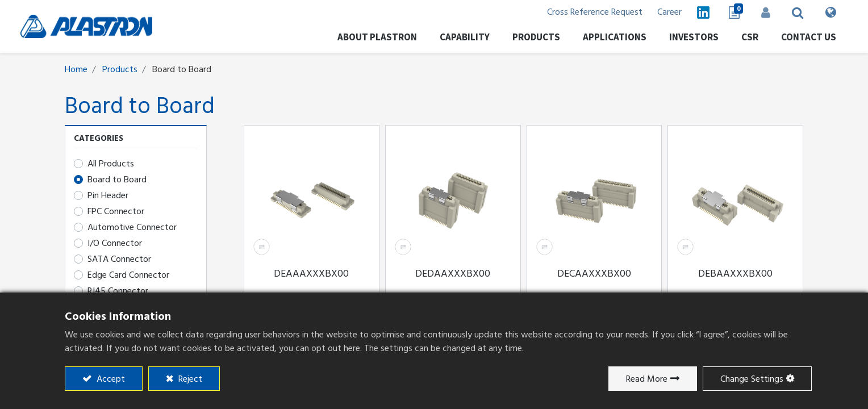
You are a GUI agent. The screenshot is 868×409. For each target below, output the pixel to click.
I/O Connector (115, 244)
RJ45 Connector (118, 291)
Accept (110, 379)
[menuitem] (680, 39)
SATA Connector (119, 260)
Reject (189, 379)
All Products (111, 164)
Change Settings (752, 379)
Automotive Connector (132, 228)
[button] (785, 12)
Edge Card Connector (128, 276)
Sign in (752, 12)
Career (652, 12)
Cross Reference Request (575, 12)
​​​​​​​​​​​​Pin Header (108, 196)
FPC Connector (116, 212)
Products (120, 70)
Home (76, 70)
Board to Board (117, 180)
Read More (647, 379)
